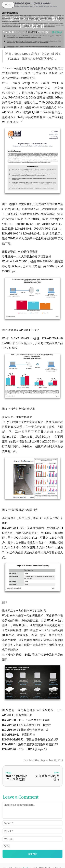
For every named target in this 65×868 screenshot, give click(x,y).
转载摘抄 (57, 32)
